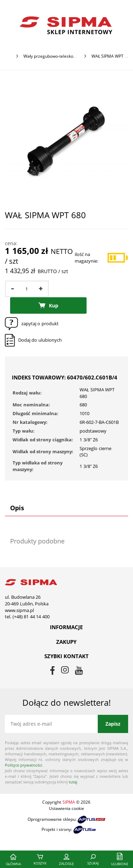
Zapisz (113, 724)
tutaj (73, 782)
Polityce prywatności (24, 765)
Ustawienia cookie (66, 808)
